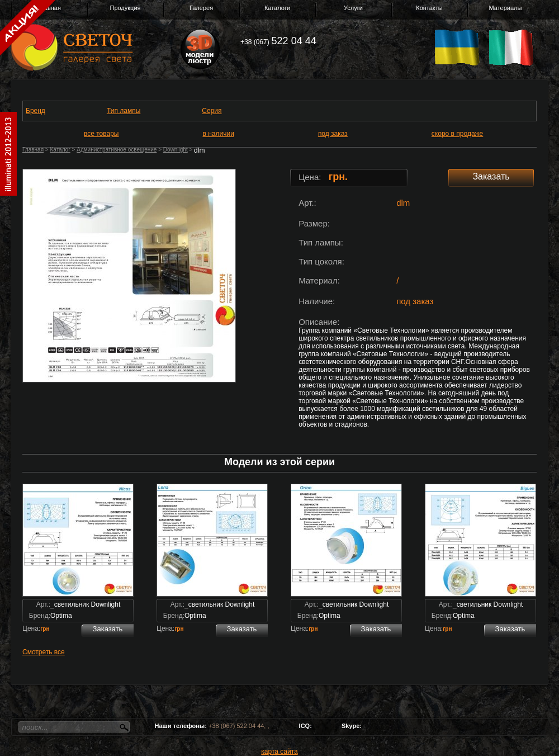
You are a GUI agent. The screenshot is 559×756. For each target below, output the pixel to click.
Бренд (35, 111)
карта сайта (279, 752)
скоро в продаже (457, 134)
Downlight (176, 150)
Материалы (506, 8)
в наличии (219, 134)
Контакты (429, 8)
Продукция (125, 8)
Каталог (60, 150)
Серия (212, 111)
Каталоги (277, 8)
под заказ (333, 134)
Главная (33, 150)
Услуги (353, 8)
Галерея (201, 8)
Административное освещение (117, 150)
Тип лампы (124, 111)
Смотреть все (44, 652)
